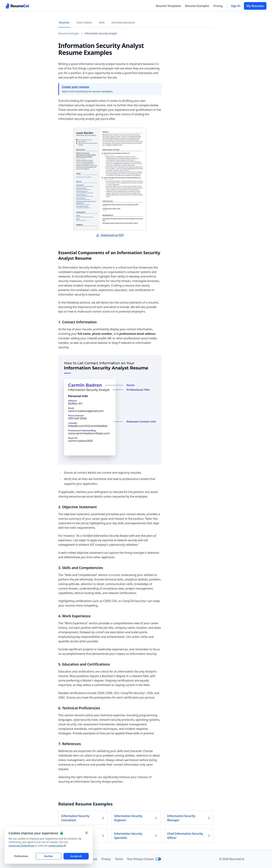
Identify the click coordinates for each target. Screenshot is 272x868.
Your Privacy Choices (144, 859)
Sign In (236, 6)
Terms (119, 859)
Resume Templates (168, 6)
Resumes (64, 22)
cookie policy (57, 846)
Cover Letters (84, 22)
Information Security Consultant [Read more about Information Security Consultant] (83, 818)
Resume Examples (197, 6)
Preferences (21, 856)
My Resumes (255, 6)
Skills (102, 22)
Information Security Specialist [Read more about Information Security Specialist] (136, 836)
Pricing (218, 6)
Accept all (76, 856)
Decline (49, 856)
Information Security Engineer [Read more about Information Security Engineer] (136, 818)
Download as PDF (110, 235)
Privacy (106, 859)
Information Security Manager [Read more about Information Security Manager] (189, 818)
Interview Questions (123, 22)
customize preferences (21, 846)
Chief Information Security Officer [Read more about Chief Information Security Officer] (189, 836)
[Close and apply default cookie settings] (87, 833)
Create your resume (75, 87)
